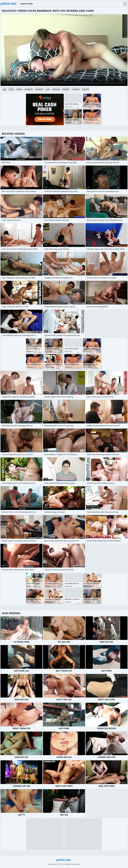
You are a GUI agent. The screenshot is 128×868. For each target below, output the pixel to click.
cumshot (76, 89)
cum (48, 89)
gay (5, 89)
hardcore (39, 89)
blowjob (66, 89)
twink (11, 89)
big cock (56, 89)
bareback (29, 89)
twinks (19, 89)
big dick (85, 89)
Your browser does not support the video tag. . (64, 50)
